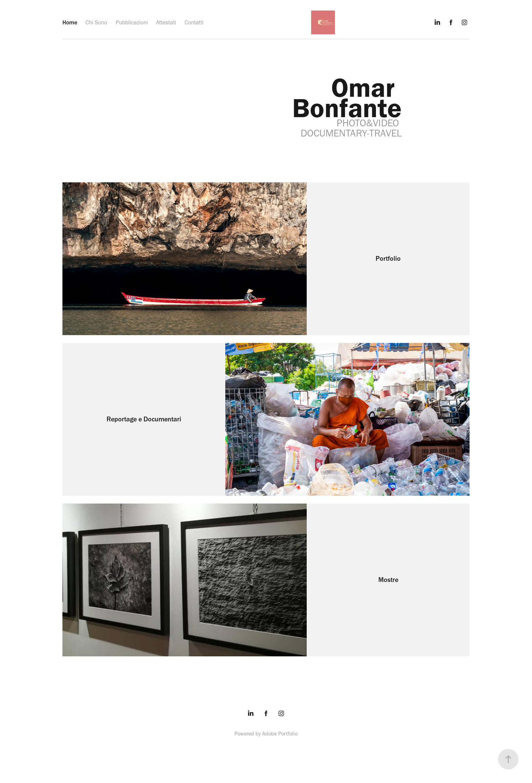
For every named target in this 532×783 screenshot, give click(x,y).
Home (70, 22)
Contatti (194, 22)
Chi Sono (96, 22)
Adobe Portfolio (280, 734)
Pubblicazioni (132, 22)
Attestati (166, 22)
